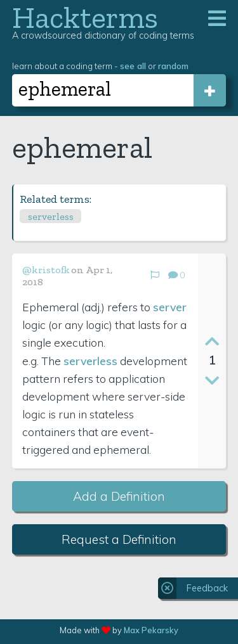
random (173, 66)
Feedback (207, 588)
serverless (51, 216)
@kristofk (46, 270)
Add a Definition (119, 496)
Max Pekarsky (151, 630)
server (170, 307)
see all (133, 66)
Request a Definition (119, 539)
